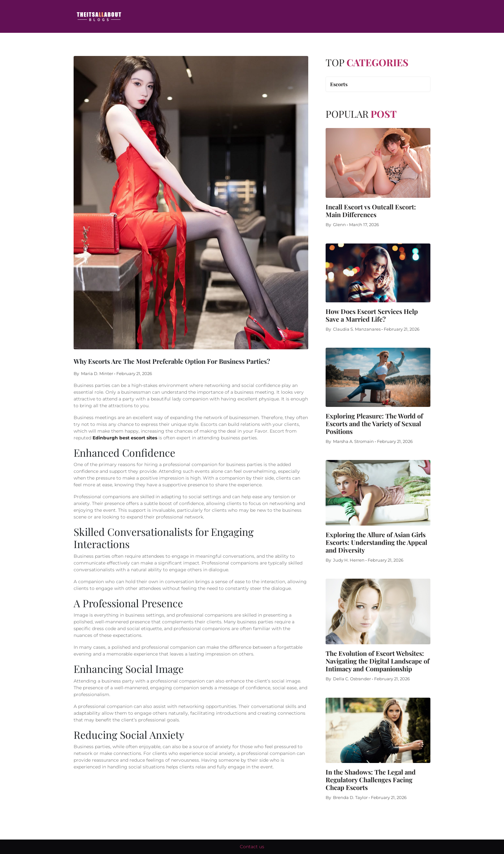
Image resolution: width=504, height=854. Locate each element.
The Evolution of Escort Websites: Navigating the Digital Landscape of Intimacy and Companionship (378, 661)
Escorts (339, 84)
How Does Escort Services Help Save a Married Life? (372, 315)
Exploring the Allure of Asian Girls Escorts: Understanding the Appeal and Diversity (376, 542)
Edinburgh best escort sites (125, 438)
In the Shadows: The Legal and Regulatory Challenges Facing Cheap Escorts (371, 780)
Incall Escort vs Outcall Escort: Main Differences (371, 211)
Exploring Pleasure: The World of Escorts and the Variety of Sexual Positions (374, 423)
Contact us (252, 847)
